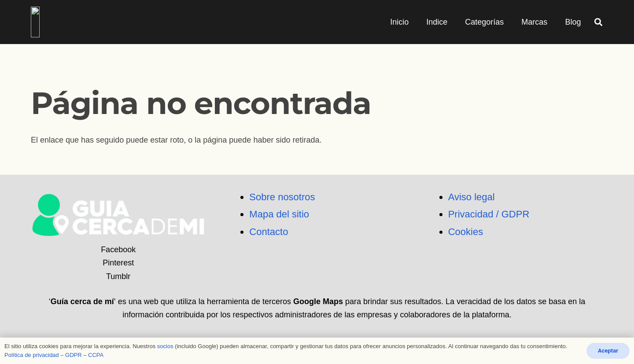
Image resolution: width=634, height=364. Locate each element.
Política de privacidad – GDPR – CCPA (54, 355)
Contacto (269, 232)
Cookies (466, 232)
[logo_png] (82, 22)
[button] (598, 22)
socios (165, 346)
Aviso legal (472, 197)
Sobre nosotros (282, 197)
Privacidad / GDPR (489, 214)
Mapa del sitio (279, 214)
